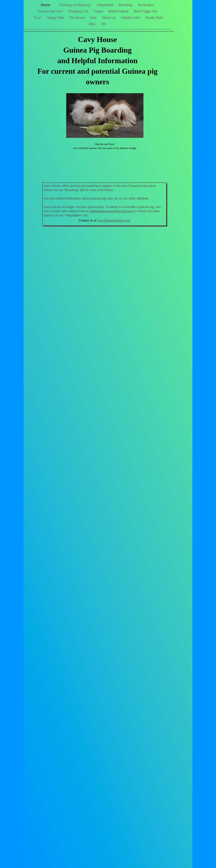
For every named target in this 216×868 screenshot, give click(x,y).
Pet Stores (78, 18)
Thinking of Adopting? (76, 5)
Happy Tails (56, 18)
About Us (109, 18)
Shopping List (78, 11)
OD (104, 24)
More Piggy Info (145, 11)
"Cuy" (38, 18)
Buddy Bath (154, 18)
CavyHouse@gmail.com (114, 220)
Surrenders (146, 5)
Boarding (126, 5)
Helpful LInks (131, 18)
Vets (94, 18)
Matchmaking (119, 11)
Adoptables (106, 5)
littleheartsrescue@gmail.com (112, 211)
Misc (93, 24)
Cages (99, 11)
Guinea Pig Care (51, 11)
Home (48, 5)
